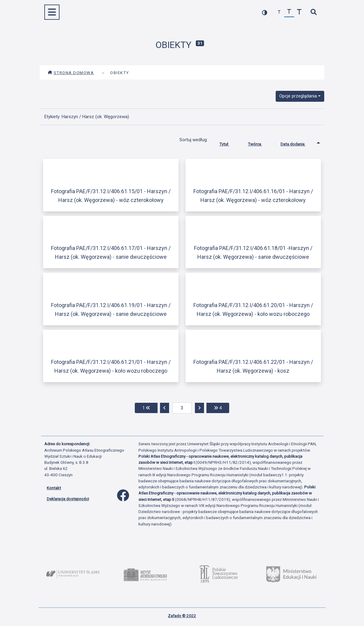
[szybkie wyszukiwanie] (314, 12)
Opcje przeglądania (298, 96)
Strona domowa (71, 73)
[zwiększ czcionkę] (299, 12)
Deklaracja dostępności (68, 499)
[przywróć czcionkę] (289, 12)
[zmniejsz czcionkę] (279, 12)
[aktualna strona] (182, 408)
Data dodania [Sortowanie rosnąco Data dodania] (298, 143)
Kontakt (54, 488)
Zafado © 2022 (182, 616)
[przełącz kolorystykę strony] (265, 12)
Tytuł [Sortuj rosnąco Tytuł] (229, 143)
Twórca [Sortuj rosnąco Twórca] (259, 143)
